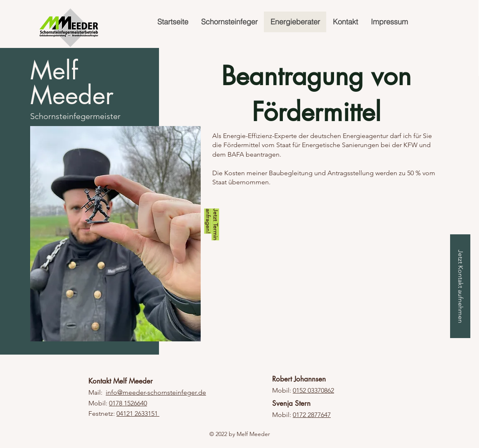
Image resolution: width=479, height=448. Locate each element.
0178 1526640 (128, 403)
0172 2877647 (312, 415)
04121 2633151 (138, 413)
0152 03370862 (313, 390)
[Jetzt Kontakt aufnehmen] (460, 286)
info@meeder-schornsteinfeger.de (156, 392)
